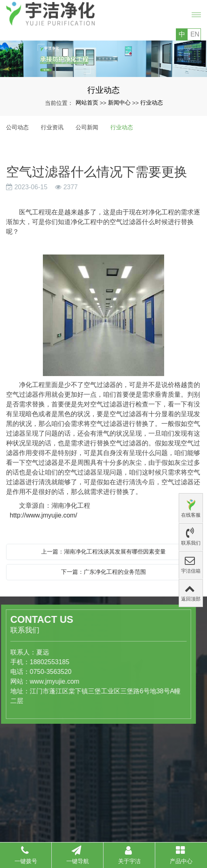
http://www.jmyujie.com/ (42, 515)
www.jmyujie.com (25, 681)
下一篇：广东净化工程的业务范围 (103, 572)
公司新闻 (87, 127)
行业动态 (152, 103)
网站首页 (87, 103)
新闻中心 (119, 103)
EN (195, 34)
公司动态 (17, 127)
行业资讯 (52, 127)
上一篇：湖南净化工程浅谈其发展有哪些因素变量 (103, 552)
